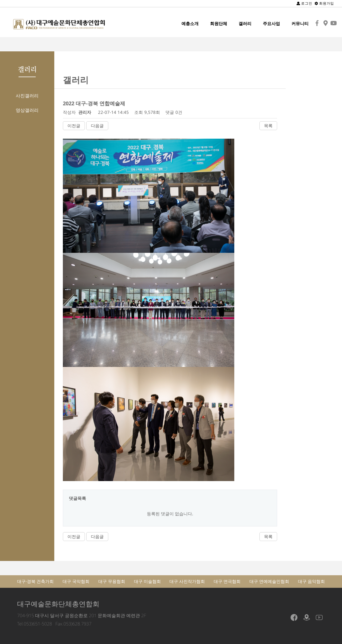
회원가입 (324, 3)
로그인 (304, 3)
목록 (268, 126)
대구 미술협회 (147, 581)
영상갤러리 (27, 110)
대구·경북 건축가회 (35, 581)
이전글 (74, 126)
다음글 (97, 126)
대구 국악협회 (76, 581)
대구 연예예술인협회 (269, 581)
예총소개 (190, 24)
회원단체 (219, 24)
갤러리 (245, 24)
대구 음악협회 (311, 581)
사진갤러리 (27, 96)
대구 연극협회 (227, 581)
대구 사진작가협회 (187, 581)
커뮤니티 (300, 24)
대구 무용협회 (112, 581)
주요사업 (271, 24)
